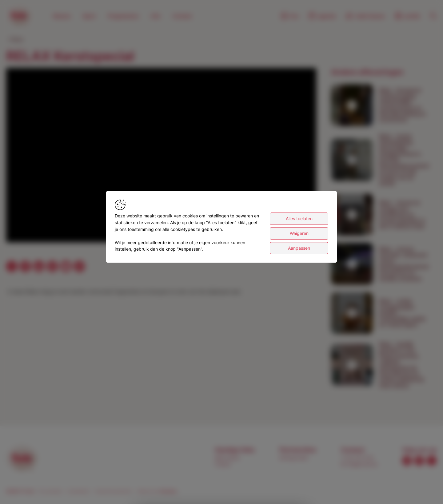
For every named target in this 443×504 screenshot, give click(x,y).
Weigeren (299, 234)
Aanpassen (299, 248)
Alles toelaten (299, 219)
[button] (162, 156)
